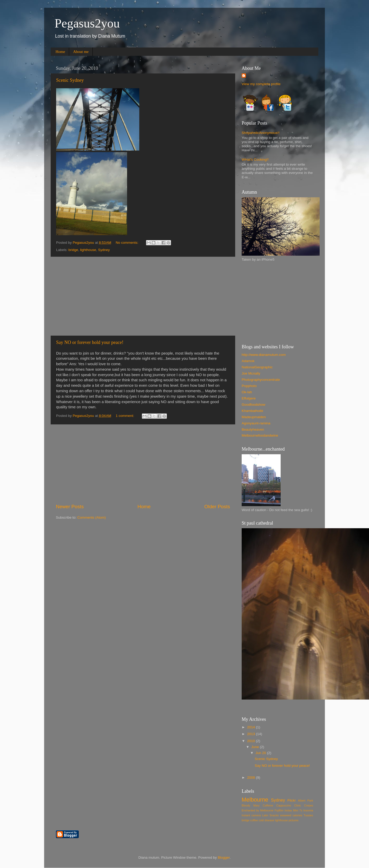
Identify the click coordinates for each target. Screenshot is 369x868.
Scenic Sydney (70, 80)
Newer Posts (70, 507)
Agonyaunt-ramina (256, 423)
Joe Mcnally (251, 373)
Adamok (248, 361)
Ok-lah (247, 392)
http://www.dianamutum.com (264, 355)
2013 (252, 734)
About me (81, 52)
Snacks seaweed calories (286, 815)
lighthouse (88, 250)
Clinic (298, 805)
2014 (252, 727)
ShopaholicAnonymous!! (261, 133)
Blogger (224, 857)
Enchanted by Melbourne (258, 810)
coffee (254, 820)
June (256, 747)
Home (60, 52)
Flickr (292, 800)
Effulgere (249, 398)
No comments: (127, 243)
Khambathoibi (252, 411)
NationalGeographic (257, 367)
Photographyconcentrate (261, 380)
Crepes (309, 805)
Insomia (308, 810)
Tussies (308, 815)
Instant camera (251, 815)
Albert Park (306, 801)
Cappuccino (284, 805)
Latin (265, 815)
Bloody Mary (251, 805)
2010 (252, 741)
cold (261, 820)
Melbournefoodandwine (260, 435)
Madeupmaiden (254, 417)
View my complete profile (261, 84)
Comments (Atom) (92, 517)
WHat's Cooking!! (255, 160)
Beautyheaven (253, 429)
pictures (294, 820)
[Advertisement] (143, 296)
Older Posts (217, 507)
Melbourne (255, 800)
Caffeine (268, 805)
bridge (73, 250)
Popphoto (249, 386)
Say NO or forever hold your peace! (90, 342)
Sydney (104, 250)
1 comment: (125, 416)
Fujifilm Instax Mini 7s (288, 810)
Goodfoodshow (253, 405)
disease (269, 820)
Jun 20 (261, 753)
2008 (252, 778)
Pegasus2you (87, 23)
